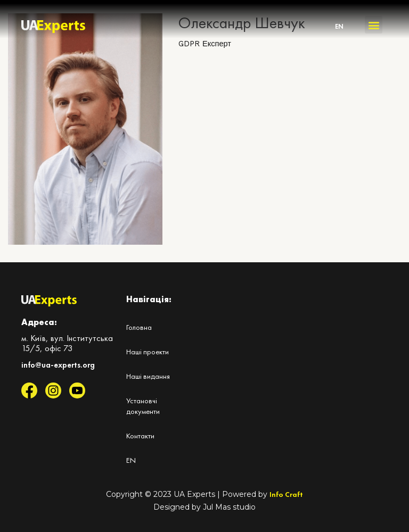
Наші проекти (148, 352)
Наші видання (148, 376)
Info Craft (286, 494)
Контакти (140, 436)
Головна (139, 327)
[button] (374, 25)
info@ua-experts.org (58, 365)
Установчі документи (143, 406)
